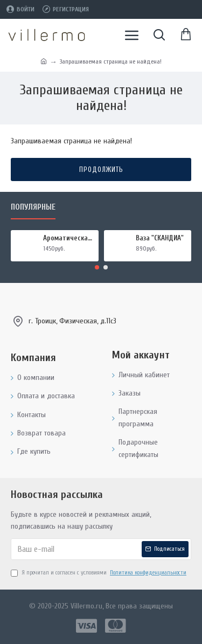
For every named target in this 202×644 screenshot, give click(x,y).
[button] (97, 267)
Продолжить (101, 169)
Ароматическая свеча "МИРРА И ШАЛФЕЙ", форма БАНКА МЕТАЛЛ (69, 238)
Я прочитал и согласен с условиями (99, 573)
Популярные (33, 207)
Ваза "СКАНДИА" (160, 238)
